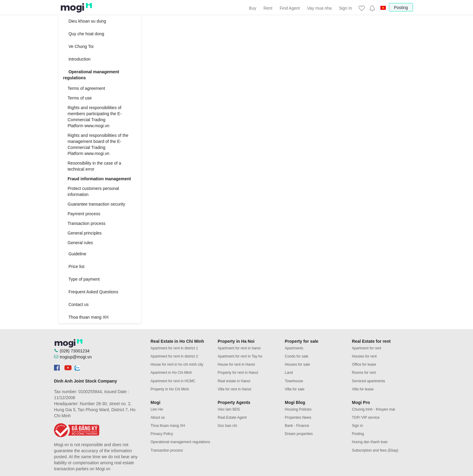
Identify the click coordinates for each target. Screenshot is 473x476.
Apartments (294, 348)
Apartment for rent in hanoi (239, 348)
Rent (268, 8)
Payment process (84, 214)
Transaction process (87, 223)
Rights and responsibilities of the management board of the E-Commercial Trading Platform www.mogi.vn (98, 144)
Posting (401, 8)
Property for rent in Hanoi (238, 373)
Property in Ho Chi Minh (170, 389)
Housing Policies (298, 409)
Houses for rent (364, 356)
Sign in (358, 426)
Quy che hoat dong (84, 34)
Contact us (76, 304)
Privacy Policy (162, 434)
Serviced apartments (369, 381)
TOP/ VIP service (366, 418)
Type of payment (81, 279)
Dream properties (299, 434)
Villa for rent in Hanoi (235, 389)
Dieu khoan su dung (84, 21)
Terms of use (80, 98)
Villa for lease (363, 389)
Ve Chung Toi (78, 46)
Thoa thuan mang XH (86, 317)
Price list (74, 266)
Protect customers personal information (93, 191)
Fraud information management (99, 179)
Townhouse (294, 381)
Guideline (75, 254)
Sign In (345, 8)
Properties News (298, 418)
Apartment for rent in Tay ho (240, 356)
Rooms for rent (364, 373)
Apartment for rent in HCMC (173, 381)
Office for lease (364, 364)
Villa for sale (295, 389)
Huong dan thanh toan (370, 442)
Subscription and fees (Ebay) (375, 450)
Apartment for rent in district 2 (174, 356)
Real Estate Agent (232, 418)
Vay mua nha (319, 8)
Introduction (77, 59)
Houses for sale (297, 364)
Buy (252, 8)
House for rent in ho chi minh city (177, 364)
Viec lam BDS (229, 409)
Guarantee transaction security (96, 204)
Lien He (157, 409)
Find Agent (290, 8)
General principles (85, 233)
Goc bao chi (227, 426)
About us (158, 418)
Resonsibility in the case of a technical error (94, 166)
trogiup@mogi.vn (76, 357)
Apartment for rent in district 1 (174, 348)
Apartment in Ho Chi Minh (171, 373)
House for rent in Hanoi (236, 364)
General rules (80, 243)
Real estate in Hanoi (234, 381)
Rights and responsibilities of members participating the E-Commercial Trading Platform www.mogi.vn (95, 117)
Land (289, 373)
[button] (372, 8)
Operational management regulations (91, 75)
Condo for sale (297, 356)
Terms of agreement (86, 88)
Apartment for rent (367, 348)
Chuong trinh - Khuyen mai (374, 409)
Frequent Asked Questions (91, 292)
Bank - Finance (297, 426)
